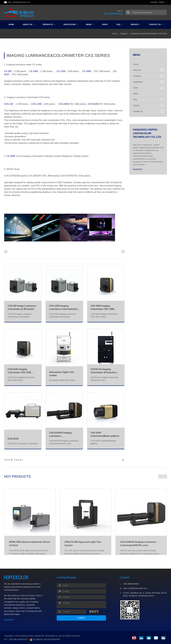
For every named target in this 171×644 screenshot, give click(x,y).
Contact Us (156, 24)
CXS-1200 (36, 104)
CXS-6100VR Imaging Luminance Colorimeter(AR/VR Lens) (63, 436)
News (90, 24)
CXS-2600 (64, 104)
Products (49, 24)
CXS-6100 (93, 104)
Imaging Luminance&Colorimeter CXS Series (149, 34)
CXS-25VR (13, 439)
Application (71, 24)
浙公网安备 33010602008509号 (45, 639)
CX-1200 (61, 71)
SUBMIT (81, 618)
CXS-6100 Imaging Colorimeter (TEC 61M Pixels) (19, 372)
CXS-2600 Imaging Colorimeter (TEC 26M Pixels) (102, 309)
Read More (138, 169)
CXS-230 (9, 104)
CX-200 (8, 71)
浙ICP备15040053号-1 (19, 639)
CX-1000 (34, 71)
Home (11, 24)
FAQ (119, 24)
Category (124, 34)
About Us (29, 24)
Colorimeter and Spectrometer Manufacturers (20, 12)
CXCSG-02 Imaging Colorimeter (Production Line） (103, 372)
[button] (160, 477)
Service (136, 24)
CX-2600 (87, 71)
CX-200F (11, 156)
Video (105, 24)
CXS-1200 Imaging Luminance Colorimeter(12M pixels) (64, 309)
